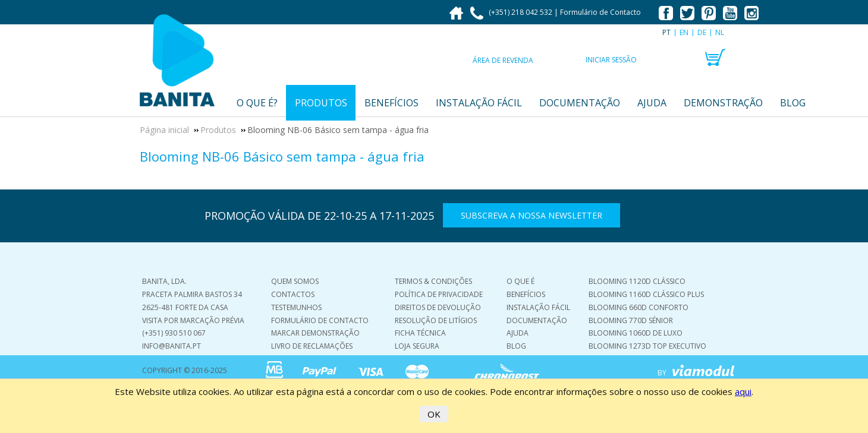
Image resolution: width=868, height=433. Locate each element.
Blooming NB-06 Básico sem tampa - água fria (282, 156)
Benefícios (391, 103)
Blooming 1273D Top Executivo (647, 346)
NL (720, 32)
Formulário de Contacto (600, 12)
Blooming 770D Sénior (631, 320)
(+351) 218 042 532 (512, 12)
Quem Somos (295, 281)
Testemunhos (296, 307)
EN (684, 32)
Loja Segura (417, 346)
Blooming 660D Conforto (639, 307)
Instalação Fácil (538, 307)
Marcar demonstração (315, 333)
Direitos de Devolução (438, 307)
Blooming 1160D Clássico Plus (646, 294)
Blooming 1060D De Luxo (636, 333)
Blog (793, 103)
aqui (743, 391)
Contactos (293, 294)
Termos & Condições (433, 281)
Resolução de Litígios (436, 320)
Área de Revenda (503, 60)
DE (702, 32)
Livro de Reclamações (312, 346)
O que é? (257, 103)
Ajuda (652, 103)
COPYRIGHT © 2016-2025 (185, 370)
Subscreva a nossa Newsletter (532, 215)
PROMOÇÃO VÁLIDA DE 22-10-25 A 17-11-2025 (319, 216)
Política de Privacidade (439, 294)
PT (666, 32)
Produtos (321, 103)
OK (434, 414)
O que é (521, 281)
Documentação (580, 103)
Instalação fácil (479, 103)
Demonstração (723, 103)
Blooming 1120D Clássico (637, 281)
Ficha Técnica (420, 333)
